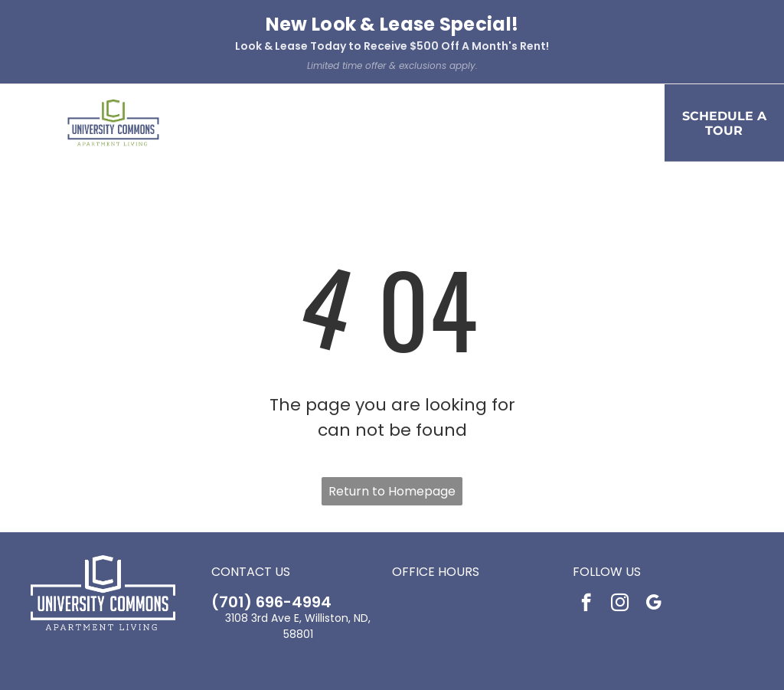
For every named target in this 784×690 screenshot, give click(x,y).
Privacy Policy (314, 667)
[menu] (34, 82)
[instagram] (620, 521)
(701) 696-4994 (271, 518)
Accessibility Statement (402, 667)
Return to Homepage (392, 408)
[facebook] (586, 521)
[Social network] (369, 636)
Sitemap (479, 667)
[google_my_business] (653, 521)
